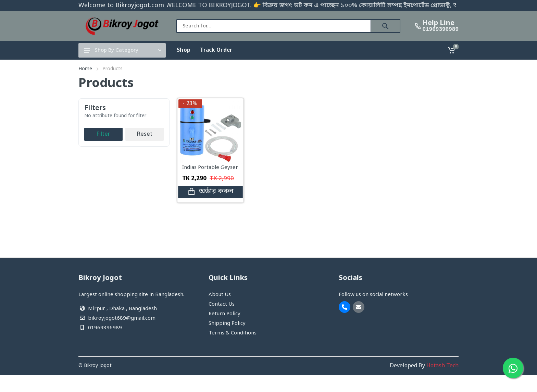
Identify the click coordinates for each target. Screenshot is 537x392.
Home (85, 69)
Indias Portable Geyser (210, 168)
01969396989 (440, 29)
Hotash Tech (442, 366)
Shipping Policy (227, 323)
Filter (103, 134)
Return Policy (224, 314)
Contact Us (222, 304)
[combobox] (274, 26)
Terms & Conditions (233, 333)
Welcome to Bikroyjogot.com (121, 5)
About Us (220, 295)
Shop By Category (123, 50)
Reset (145, 134)
